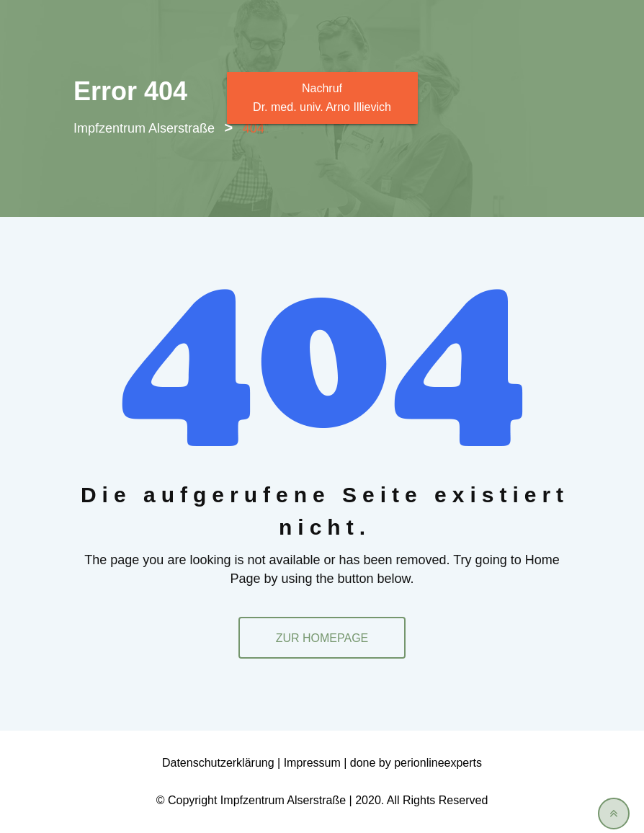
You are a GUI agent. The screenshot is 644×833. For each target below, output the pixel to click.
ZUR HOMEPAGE (322, 638)
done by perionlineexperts (416, 763)
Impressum (312, 763)
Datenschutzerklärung (218, 763)
